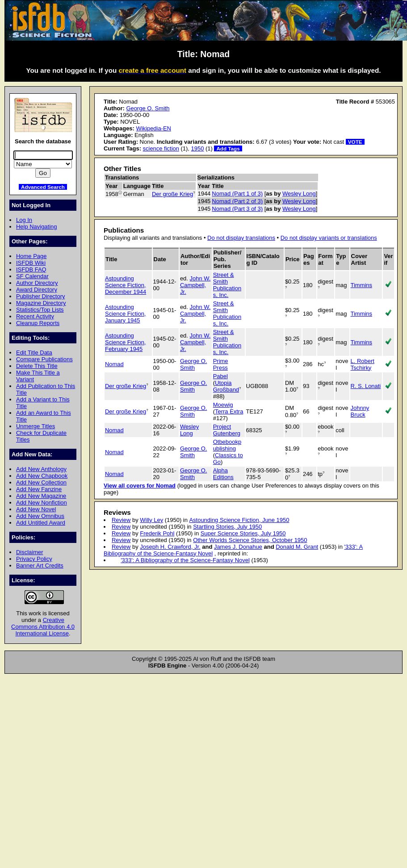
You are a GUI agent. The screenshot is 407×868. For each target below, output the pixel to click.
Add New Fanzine (39, 489)
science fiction (161, 148)
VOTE (355, 142)
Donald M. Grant (297, 547)
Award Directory (37, 290)
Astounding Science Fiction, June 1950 (239, 520)
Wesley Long (299, 194)
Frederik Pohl (157, 533)
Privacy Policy (34, 559)
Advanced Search (43, 187)
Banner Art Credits (40, 565)
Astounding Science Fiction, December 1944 (126, 285)
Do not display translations (241, 238)
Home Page (31, 256)
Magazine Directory (41, 303)
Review (121, 520)
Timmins (361, 285)
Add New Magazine (41, 496)
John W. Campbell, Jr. (195, 285)
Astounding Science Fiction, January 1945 (125, 314)
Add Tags (228, 148)
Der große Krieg (172, 194)
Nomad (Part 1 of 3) (237, 194)
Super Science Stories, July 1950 (243, 533)
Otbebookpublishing (227, 445)
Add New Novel (36, 509)
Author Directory (37, 283)
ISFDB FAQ (31, 269)
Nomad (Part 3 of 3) (237, 209)
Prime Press (221, 364)
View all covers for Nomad (140, 486)
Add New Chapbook (42, 476)
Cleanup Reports (38, 323)
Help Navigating (36, 227)
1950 (198, 148)
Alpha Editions (223, 474)
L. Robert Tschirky (363, 364)
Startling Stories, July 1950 (227, 527)
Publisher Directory (40, 296)
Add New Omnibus (40, 516)
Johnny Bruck (360, 411)
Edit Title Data (34, 353)
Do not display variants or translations (329, 238)
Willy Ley (151, 520)
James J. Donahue (238, 547)
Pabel (220, 376)
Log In (24, 220)
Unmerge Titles (36, 426)
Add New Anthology (41, 469)
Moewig (223, 405)
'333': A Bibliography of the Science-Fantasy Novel (185, 560)
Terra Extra (229, 411)
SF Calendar (32, 276)
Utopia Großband (226, 386)
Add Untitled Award (41, 523)
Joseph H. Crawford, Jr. (170, 547)
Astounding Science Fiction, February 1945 (125, 342)
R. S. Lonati (366, 386)
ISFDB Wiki (31, 263)
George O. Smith (148, 108)
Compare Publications (44, 359)
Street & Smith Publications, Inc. (227, 285)
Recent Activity (35, 316)
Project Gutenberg (227, 430)
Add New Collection (41, 482)
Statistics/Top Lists (40, 310)
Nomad (114, 364)
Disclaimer (29, 552)
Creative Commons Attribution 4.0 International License (43, 627)
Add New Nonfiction (42, 503)
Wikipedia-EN (153, 128)
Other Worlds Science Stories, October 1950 (250, 540)
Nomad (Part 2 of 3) (237, 201)
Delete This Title (37, 366)
